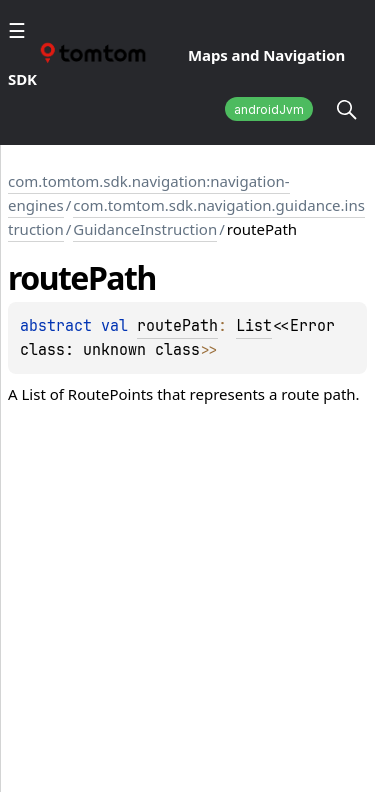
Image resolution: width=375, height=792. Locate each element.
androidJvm (269, 109)
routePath (177, 326)
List (254, 326)
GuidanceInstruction (145, 229)
